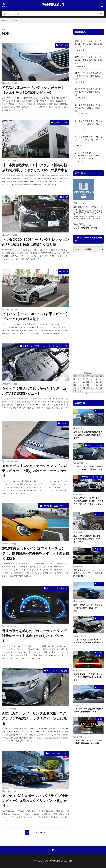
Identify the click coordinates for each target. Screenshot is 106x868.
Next (42, 833)
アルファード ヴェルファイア (93, 477)
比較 (101, 719)
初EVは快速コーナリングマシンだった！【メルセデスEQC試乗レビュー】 (33, 90)
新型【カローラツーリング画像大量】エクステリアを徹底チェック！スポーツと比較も (34, 718)
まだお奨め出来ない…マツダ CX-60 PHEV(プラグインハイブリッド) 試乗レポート (88, 155)
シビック (100, 687)
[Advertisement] (89, 312)
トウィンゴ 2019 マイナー (55, 506)
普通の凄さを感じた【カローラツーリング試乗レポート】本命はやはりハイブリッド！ (34, 636)
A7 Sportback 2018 (58, 753)
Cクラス (64, 423)
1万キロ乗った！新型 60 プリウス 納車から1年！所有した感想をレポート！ (88, 642)
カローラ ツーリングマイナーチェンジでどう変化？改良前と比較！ (88, 468)
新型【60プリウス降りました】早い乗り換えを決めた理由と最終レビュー (88, 44)
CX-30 (65, 197)
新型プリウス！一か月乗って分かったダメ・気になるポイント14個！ (88, 677)
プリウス (100, 411)
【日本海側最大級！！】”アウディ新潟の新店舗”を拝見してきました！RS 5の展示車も (35, 167)
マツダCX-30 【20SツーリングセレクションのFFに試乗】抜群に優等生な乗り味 (36, 242)
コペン (65, 271)
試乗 (15, 20)
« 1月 (88, 393)
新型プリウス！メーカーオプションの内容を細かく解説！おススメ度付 (88, 608)
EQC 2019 (63, 45)
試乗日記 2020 (61, 123)
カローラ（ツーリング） (57, 588)
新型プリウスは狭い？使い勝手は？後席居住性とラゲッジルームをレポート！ (88, 539)
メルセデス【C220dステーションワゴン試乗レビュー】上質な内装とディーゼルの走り (34, 471)
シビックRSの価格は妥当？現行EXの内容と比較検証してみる (88, 710)
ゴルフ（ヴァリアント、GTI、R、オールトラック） (45, 346)
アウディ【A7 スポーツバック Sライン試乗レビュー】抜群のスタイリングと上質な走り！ (35, 801)
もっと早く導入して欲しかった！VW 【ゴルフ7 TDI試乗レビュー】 (34, 391)
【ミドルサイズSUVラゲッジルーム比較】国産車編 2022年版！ (88, 742)
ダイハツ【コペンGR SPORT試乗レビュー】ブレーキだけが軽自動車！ (36, 316)
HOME (7, 20)
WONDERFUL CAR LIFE (53, 5)
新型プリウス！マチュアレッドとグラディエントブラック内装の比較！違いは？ (88, 573)
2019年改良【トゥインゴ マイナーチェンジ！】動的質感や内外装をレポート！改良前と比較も (36, 553)
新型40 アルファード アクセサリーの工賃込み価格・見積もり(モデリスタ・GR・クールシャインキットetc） (88, 502)
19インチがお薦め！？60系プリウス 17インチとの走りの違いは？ (89, 76)
